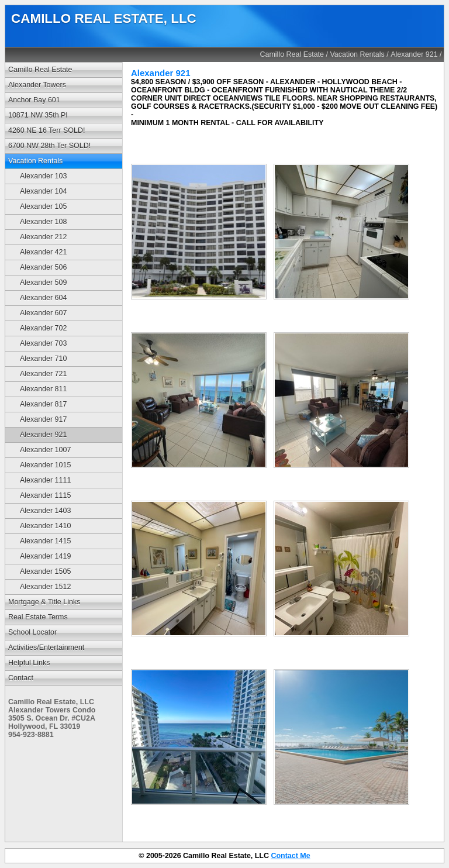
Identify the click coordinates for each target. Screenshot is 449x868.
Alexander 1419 (45, 556)
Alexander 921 (414, 54)
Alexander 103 (43, 176)
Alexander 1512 (45, 587)
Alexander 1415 (45, 541)
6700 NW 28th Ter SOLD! (49, 146)
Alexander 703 (43, 343)
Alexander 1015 (45, 465)
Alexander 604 (43, 298)
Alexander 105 (43, 206)
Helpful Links (29, 663)
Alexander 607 (43, 313)
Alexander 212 (43, 237)
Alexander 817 (43, 404)
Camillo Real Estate (292, 54)
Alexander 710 (43, 359)
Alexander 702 (43, 328)
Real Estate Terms (38, 617)
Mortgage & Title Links (44, 602)
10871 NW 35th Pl (38, 115)
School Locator (32, 632)
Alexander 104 (43, 191)
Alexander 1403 (45, 511)
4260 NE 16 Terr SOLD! (46, 130)
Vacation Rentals (357, 54)
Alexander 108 (43, 222)
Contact (21, 678)
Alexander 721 (43, 374)
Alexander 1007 (45, 450)
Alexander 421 (43, 252)
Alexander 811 (43, 389)
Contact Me (290, 856)
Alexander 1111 (45, 480)
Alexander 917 (43, 419)
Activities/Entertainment (46, 647)
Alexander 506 (43, 267)
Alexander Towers (37, 85)
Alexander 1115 (45, 495)
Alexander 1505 (45, 571)
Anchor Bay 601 (34, 100)
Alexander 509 (43, 283)
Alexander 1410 (45, 526)
